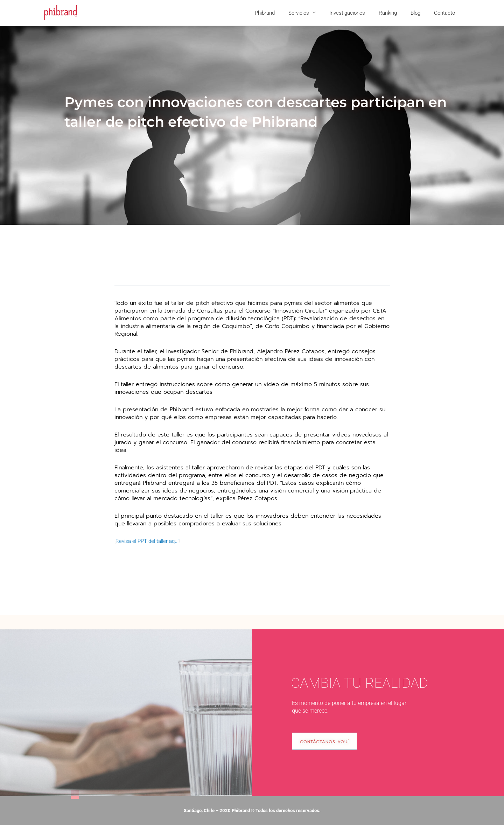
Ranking (396, 13)
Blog (420, 13)
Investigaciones (358, 13)
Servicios (313, 13)
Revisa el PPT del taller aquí (150, 541)
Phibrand (282, 13)
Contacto (446, 13)
